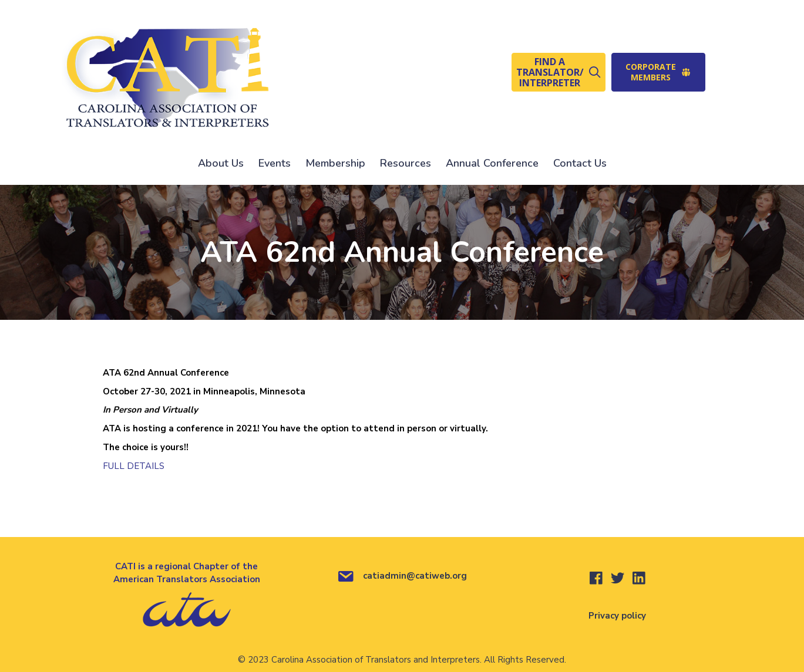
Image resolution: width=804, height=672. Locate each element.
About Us (221, 163)
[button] (559, 72)
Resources (406, 163)
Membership (335, 163)
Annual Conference (492, 163)
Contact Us (580, 163)
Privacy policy (617, 616)
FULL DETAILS (134, 466)
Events (275, 163)
